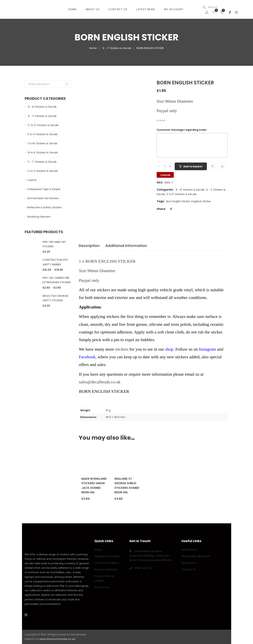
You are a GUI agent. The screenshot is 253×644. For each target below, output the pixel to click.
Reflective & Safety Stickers (45, 207)
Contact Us (101, 587)
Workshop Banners (39, 217)
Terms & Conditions (107, 563)
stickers (122, 349)
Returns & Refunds (106, 569)
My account (189, 563)
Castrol (32, 180)
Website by (50, 639)
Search (67, 84)
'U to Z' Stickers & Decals (43, 171)
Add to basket (193, 166)
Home (93, 48)
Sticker (207, 201)
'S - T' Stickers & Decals (42, 162)
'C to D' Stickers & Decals (43, 125)
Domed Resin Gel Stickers (43, 198)
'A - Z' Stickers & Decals (117, 48)
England (196, 201)
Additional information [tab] (126, 246)
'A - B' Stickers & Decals (190, 190)
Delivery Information (107, 556)
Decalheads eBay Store (196, 556)
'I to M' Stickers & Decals (42, 143)
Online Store (189, 550)
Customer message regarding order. (182, 130)
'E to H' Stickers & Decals (181, 194)
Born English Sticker (178, 201)
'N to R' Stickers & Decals (43, 153)
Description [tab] (89, 246)
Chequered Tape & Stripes (44, 189)
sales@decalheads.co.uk (100, 382)
